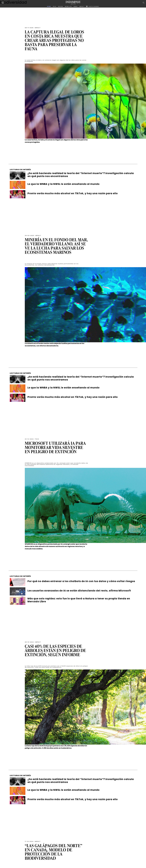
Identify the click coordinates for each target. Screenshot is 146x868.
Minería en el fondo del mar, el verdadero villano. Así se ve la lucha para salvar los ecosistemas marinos (56, 246)
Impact (38, 28)
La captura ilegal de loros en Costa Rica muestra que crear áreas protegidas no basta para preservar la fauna (54, 40)
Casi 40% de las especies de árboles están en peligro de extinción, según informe (55, 650)
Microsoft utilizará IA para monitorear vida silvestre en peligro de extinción (55, 447)
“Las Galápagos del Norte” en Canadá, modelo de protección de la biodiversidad (54, 852)
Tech (37, 439)
